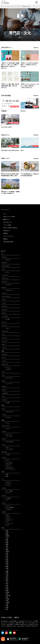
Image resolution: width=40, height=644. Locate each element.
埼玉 (6, 555)
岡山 (6, 579)
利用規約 (5, 233)
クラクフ (7, 260)
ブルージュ (8, 434)
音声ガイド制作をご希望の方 (10, 228)
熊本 (6, 550)
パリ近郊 (7, 498)
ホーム (3, 7)
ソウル (7, 423)
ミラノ (7, 522)
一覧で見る (36, 48)
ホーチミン (8, 417)
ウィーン (7, 367)
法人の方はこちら (8, 222)
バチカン (7, 518)
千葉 (6, 573)
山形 (6, 553)
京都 (6, 601)
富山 (6, 548)
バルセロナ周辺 (9, 508)
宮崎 (6, 543)
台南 (6, 475)
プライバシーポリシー (9, 236)
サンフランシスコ (10, 469)
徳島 (6, 531)
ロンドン (7, 493)
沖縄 (6, 568)
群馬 (6, 594)
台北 (6, 476)
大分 (6, 570)
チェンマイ (8, 482)
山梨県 (7, 602)
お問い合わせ (7, 231)
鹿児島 (7, 536)
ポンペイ (7, 517)
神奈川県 (7, 596)
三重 (6, 604)
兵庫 (6, 575)
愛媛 (6, 572)
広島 (18, 7)
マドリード (8, 506)
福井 (6, 546)
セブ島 (7, 403)
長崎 (6, 606)
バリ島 (7, 319)
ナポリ (7, 515)
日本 (13, 7)
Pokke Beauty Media (8, 242)
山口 (6, 538)
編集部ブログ (7, 219)
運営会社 (5, 239)
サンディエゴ (9, 467)
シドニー (7, 429)
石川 (6, 582)
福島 (6, 544)
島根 (6, 608)
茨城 (6, 589)
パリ (6, 500)
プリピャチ (8, 285)
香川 (6, 565)
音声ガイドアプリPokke (9, 217)
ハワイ (7, 466)
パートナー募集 (7, 225)
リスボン (7, 455)
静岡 (6, 580)
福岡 (6, 567)
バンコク (7, 485)
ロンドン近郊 (9, 491)
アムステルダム (9, 442)
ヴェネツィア (9, 520)
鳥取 (6, 534)
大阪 (6, 597)
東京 (6, 609)
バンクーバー (9, 384)
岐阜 (6, 556)
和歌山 (7, 551)
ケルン (7, 447)
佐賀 (6, 532)
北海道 (7, 599)
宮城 (6, 561)
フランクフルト (9, 449)
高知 (6, 539)
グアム (7, 460)
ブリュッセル (9, 436)
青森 (6, 563)
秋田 (6, 541)
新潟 (6, 587)
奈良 (6, 585)
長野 (6, 590)
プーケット (8, 484)
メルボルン (8, 369)
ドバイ (7, 272)
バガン (7, 328)
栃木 (6, 577)
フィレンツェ (9, 523)
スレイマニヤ (9, 378)
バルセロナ (8, 509)
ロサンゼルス (9, 464)
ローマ (7, 525)
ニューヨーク (9, 462)
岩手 (6, 558)
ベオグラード (9, 290)
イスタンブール (9, 412)
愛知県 (7, 592)
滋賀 (6, 560)
